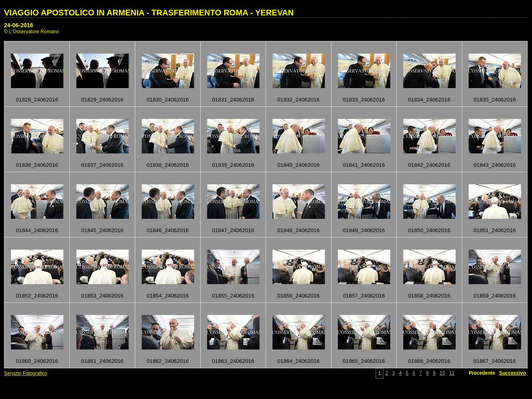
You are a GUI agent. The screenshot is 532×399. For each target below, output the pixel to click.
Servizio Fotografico (26, 373)
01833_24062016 (364, 100)
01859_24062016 (495, 296)
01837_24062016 (102, 165)
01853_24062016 (102, 296)
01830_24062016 (168, 100)
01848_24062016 (298, 230)
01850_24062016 (429, 230)
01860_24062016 (37, 361)
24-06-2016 (19, 25)
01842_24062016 (429, 165)
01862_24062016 (168, 361)
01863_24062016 (233, 361)
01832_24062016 (298, 100)
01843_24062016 (495, 165)
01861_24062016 (102, 361)
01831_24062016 (233, 100)
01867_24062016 (495, 361)
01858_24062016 (429, 296)
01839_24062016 (233, 165)
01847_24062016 (233, 230)
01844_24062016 (37, 230)
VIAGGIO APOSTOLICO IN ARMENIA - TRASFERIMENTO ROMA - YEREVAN (149, 13)
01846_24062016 (168, 230)
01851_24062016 (495, 230)
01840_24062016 (298, 165)
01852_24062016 (37, 296)
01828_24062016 (37, 100)
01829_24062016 (102, 100)
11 (452, 373)
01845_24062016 (102, 230)
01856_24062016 (298, 296)
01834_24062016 (429, 100)
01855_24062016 (233, 296)
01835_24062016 (495, 100)
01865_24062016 (364, 361)
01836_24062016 (37, 165)
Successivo (513, 373)
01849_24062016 (364, 230)
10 (442, 373)
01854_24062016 (168, 296)
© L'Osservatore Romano (31, 32)
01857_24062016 (364, 296)
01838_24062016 (168, 165)
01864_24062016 (298, 361)
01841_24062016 (364, 165)
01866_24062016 (429, 361)
